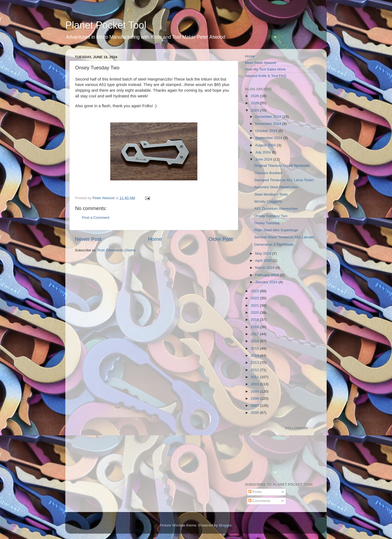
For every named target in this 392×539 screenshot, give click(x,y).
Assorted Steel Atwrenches (276, 187)
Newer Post (88, 239)
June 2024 (264, 159)
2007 (255, 406)
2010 (255, 384)
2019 (255, 320)
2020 (255, 312)
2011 (255, 377)
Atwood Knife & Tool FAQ (266, 76)
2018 (255, 327)
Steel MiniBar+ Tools (271, 194)
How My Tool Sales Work (265, 69)
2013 (255, 363)
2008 (255, 398)
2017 (255, 334)
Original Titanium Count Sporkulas (282, 166)
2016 (255, 341)
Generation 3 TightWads (274, 244)
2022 (255, 298)
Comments (259, 501)
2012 (255, 370)
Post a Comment (96, 218)
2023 (255, 291)
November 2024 (269, 124)
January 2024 (267, 282)
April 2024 (264, 261)
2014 (255, 355)
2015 (255, 348)
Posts (255, 492)
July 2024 (264, 152)
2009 (255, 391)
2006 (255, 413)
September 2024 (269, 138)
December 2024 (269, 117)
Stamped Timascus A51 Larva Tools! (284, 180)
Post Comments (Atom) (117, 250)
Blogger (225, 525)
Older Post (221, 239)
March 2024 (265, 268)
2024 (255, 110)
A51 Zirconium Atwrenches (276, 209)
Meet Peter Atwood (261, 63)
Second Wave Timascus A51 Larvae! (284, 237)
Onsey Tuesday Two (271, 216)
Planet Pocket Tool (106, 25)
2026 (255, 96)
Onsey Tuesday (267, 223)
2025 (255, 103)
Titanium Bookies (268, 173)
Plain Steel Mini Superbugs (276, 230)
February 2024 (268, 275)
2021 (255, 305)
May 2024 (264, 253)
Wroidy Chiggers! (268, 201)
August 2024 (266, 145)
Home (155, 239)
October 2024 (267, 131)
